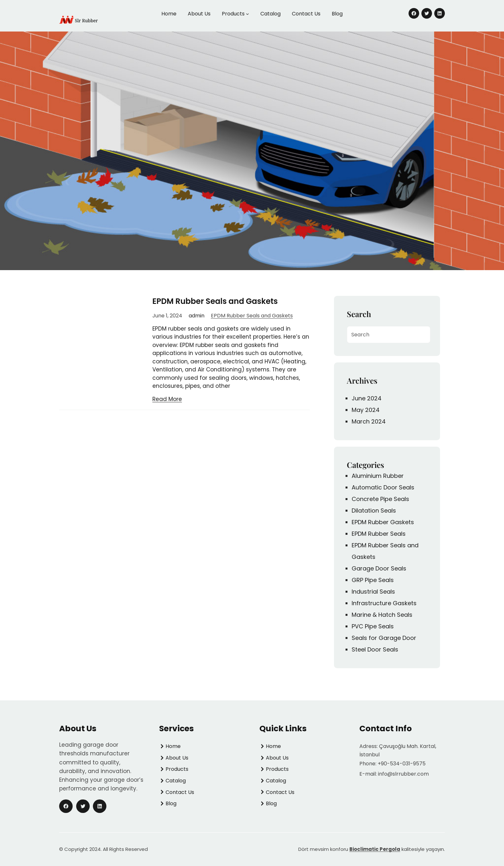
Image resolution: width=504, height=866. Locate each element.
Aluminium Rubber (378, 476)
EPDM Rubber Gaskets (383, 522)
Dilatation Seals (374, 510)
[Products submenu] (248, 14)
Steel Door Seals (375, 649)
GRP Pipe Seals (373, 580)
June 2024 (367, 398)
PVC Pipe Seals (373, 626)
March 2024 (369, 421)
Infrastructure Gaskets (384, 603)
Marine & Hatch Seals (382, 615)
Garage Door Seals (379, 568)
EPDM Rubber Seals (379, 534)
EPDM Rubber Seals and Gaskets (215, 301)
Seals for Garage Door (384, 638)
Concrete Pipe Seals (380, 499)
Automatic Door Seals (383, 487)
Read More (167, 399)
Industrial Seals (373, 592)
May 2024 (366, 410)
